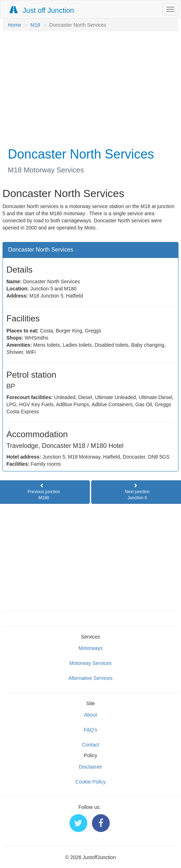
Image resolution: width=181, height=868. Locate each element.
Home (14, 25)
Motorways (90, 648)
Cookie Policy (91, 782)
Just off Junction (42, 10)
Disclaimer (90, 767)
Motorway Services (90, 663)
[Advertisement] (89, 88)
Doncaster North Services (41, 250)
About (91, 715)
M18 (35, 25)
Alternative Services (90, 678)
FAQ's (90, 730)
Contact (90, 745)
